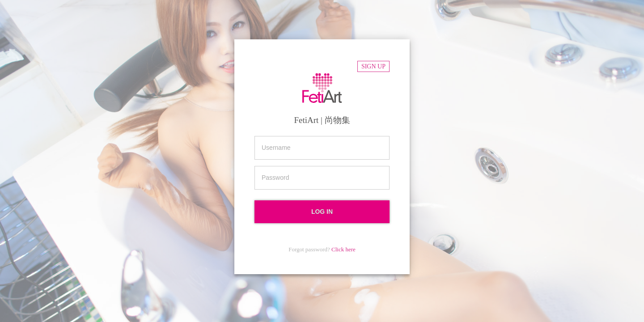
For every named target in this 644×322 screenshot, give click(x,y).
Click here (343, 249)
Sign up (373, 66)
